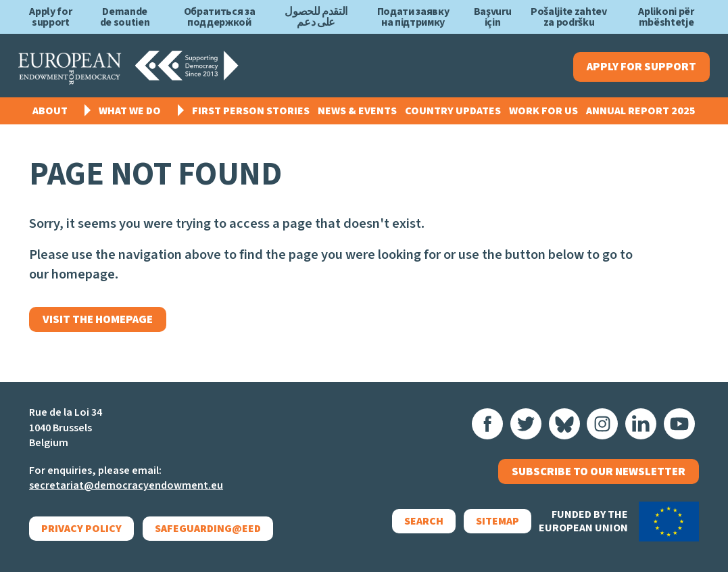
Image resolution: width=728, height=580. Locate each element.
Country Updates (453, 115)
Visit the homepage (105, 325)
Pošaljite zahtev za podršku (569, 17)
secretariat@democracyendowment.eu (126, 494)
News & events (357, 115)
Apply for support (50, 17)
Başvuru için (493, 17)
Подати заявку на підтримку (413, 17)
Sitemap (487, 535)
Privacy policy (81, 537)
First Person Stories (251, 115)
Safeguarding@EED (208, 537)
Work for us (543, 115)
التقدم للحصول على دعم (316, 17)
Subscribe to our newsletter (599, 483)
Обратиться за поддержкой (220, 17)
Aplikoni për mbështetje (666, 17)
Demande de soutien (125, 17)
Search (414, 535)
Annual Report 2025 (641, 115)
